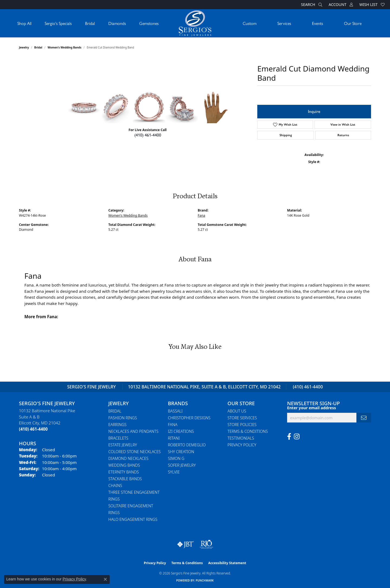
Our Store (353, 23)
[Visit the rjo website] (206, 544)
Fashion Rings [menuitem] (123, 418)
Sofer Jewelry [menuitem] (182, 465)
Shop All (24, 23)
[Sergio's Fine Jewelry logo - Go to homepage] (195, 23)
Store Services (242, 418)
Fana (201, 215)
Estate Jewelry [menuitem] (123, 445)
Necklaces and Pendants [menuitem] (133, 431)
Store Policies (242, 425)
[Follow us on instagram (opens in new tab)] (297, 437)
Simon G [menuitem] (176, 458)
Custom (250, 23)
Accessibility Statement (227, 563)
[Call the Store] (33, 429)
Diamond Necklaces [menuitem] (128, 458)
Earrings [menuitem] (117, 425)
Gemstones (149, 23)
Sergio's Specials (58, 23)
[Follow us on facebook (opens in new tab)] (289, 437)
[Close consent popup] (105, 579)
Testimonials (241, 438)
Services (284, 23)
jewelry (24, 47)
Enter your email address (311, 408)
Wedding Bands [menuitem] (124, 465)
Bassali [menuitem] (175, 411)
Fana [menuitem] (173, 425)
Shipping (286, 135)
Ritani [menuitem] (174, 438)
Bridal (90, 23)
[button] (311, 5)
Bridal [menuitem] (115, 411)
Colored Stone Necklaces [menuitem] (134, 452)
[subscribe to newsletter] (364, 418)
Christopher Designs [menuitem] (189, 418)
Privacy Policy (242, 445)
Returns (343, 135)
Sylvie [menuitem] (174, 472)
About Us (237, 411)
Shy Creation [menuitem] (181, 452)
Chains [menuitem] (115, 485)
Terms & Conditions (248, 431)
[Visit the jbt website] (186, 544)
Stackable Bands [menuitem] (125, 479)
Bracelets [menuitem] (118, 438)
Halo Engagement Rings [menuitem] (133, 519)
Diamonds (117, 23)
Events (318, 23)
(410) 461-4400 (148, 135)
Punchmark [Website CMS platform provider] (205, 580)
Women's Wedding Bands (65, 47)
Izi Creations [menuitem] (181, 431)
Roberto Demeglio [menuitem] (187, 445)
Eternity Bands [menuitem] (124, 472)
